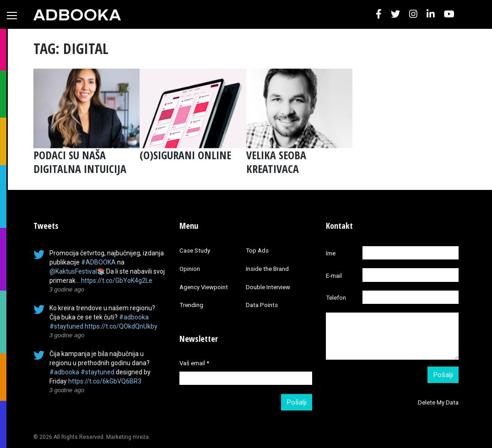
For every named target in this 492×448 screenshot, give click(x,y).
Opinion (190, 269)
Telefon (336, 298)
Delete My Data (438, 402)
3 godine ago (67, 289)
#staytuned (66, 326)
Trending (191, 305)
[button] (379, 14)
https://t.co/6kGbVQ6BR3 (105, 381)
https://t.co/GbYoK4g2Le (117, 281)
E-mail (334, 276)
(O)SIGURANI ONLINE (185, 155)
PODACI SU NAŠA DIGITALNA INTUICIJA (80, 162)
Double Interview (268, 287)
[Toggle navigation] (12, 16)
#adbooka (134, 317)
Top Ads (257, 251)
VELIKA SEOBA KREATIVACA (276, 162)
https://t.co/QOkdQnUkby (121, 326)
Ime (331, 253)
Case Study (195, 251)
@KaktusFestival (73, 271)
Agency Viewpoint (204, 287)
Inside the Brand (267, 269)
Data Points (262, 305)
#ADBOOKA (98, 262)
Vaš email (194, 363)
